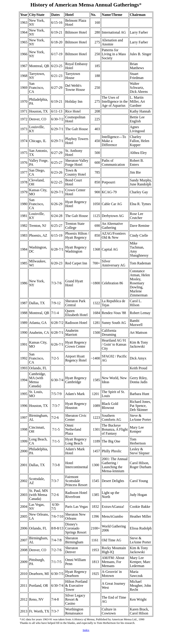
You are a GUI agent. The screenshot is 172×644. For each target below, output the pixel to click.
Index (86, 630)
